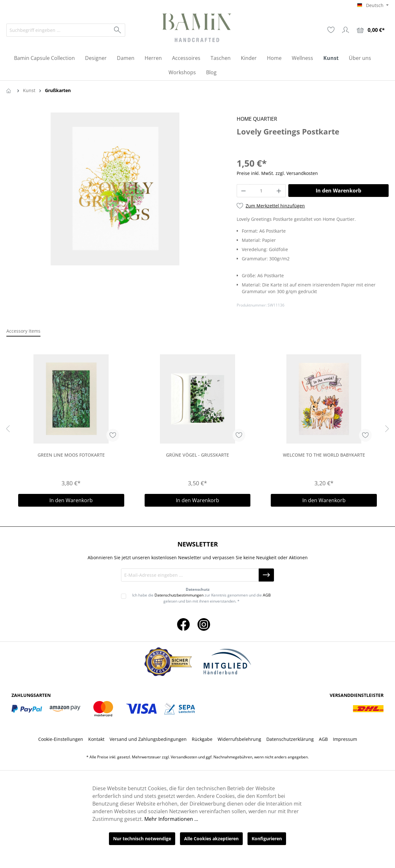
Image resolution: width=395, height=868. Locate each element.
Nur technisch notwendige (142, 839)
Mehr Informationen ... (171, 819)
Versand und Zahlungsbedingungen (148, 739)
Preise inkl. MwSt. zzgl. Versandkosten (277, 173)
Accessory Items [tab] (23, 331)
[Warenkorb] (371, 30)
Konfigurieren (267, 839)
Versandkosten (184, 757)
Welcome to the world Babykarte (324, 455)
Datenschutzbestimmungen (179, 595)
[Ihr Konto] (346, 30)
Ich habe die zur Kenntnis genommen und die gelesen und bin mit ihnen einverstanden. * (201, 598)
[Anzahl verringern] (243, 191)
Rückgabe (202, 739)
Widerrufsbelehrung (239, 739)
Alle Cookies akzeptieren (211, 839)
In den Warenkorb (338, 191)
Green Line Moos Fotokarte (71, 455)
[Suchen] (118, 30)
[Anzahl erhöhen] (279, 191)
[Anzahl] (261, 191)
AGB (267, 595)
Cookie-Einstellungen (61, 739)
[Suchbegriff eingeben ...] (58, 30)
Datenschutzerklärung (290, 739)
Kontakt (96, 739)
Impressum (345, 739)
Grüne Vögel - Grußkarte (197, 455)
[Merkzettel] (331, 30)
